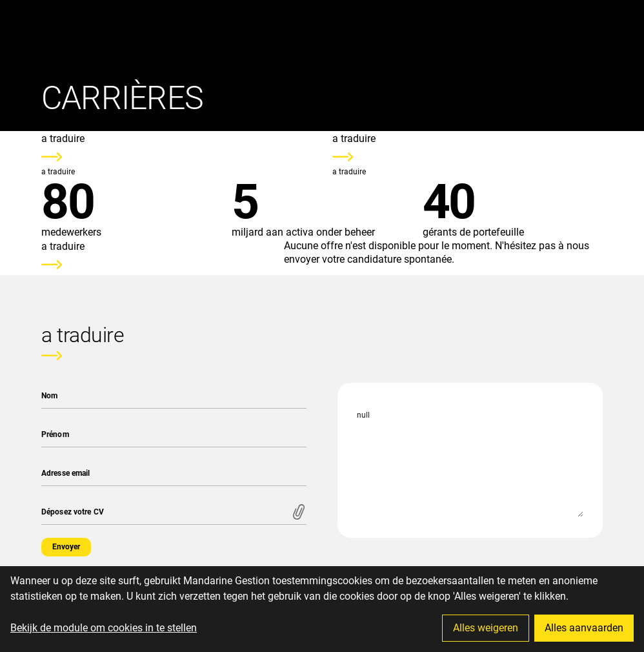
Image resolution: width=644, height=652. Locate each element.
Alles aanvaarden (584, 628)
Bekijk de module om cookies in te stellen (104, 628)
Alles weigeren (486, 628)
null (470, 460)
